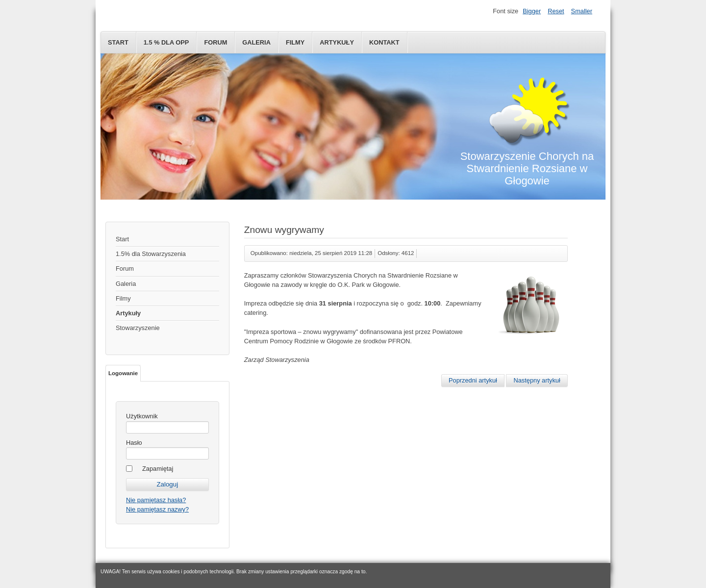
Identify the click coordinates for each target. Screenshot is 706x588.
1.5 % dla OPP (166, 42)
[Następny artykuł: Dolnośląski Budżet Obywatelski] (537, 381)
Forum (215, 42)
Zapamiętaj (158, 469)
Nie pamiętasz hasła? (156, 500)
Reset (556, 11)
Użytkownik (142, 416)
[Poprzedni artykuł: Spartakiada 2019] (473, 381)
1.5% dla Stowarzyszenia (151, 254)
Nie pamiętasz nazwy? (157, 509)
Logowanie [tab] (123, 373)
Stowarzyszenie (138, 328)
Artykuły (337, 42)
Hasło (134, 443)
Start (118, 42)
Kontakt (384, 42)
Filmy (295, 42)
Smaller (582, 11)
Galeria (256, 42)
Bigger (532, 11)
